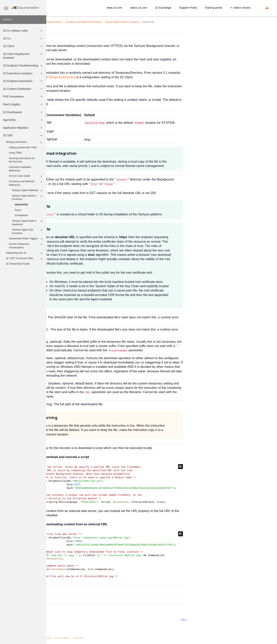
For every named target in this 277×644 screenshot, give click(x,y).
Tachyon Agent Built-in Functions (28, 197)
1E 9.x (23, 38)
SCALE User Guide (26, 176)
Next (230, 620)
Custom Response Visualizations (26, 246)
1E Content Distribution (23, 89)
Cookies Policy (124, 638)
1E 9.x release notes (23, 31)
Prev (57, 620)
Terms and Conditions (108, 638)
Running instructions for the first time (22, 160)
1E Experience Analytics (23, 73)
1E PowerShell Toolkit (18, 264)
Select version (240, 8)
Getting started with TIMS (23, 148)
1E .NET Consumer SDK (25, 259)
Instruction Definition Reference (20, 169)
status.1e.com (138, 8)
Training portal (213, 8)
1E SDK (23, 135)
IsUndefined (21, 215)
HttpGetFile (21, 205)
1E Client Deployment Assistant (23, 56)
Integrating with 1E (25, 253)
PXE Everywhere (23, 97)
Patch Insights (23, 104)
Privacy (95, 638)
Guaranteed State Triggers (26, 239)
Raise (18, 210)
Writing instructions (25, 142)
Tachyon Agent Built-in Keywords (28, 222)
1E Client (23, 46)
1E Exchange (163, 8)
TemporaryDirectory (108, 77)
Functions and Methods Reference (26, 183)
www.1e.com (114, 8)
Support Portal (188, 8)
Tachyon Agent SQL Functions (28, 231)
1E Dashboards (23, 112)
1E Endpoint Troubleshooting (23, 66)
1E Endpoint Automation (23, 81)
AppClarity (23, 120)
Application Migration (23, 128)
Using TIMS (15, 153)
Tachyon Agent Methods (28, 191)
